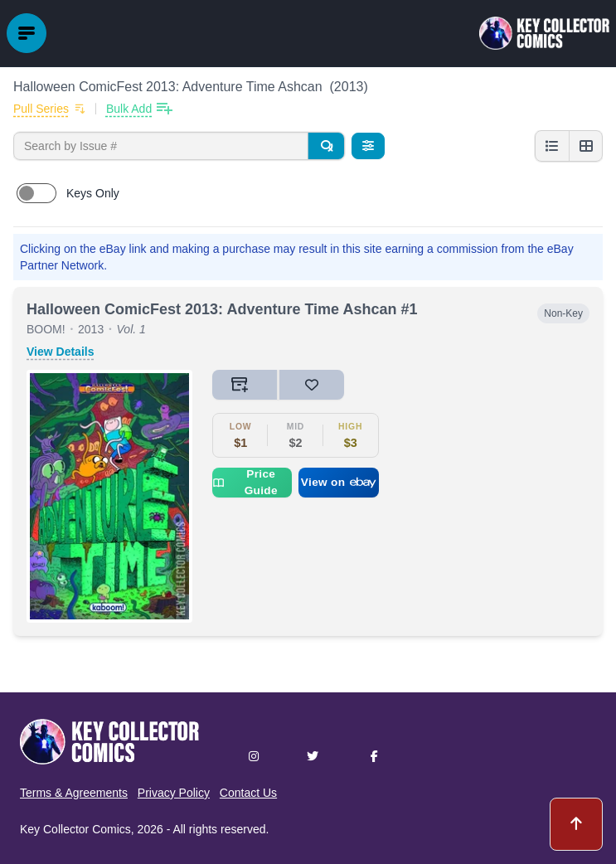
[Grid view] (585, 146)
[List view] (552, 146)
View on (339, 482)
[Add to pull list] (49, 109)
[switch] (36, 193)
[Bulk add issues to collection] (139, 109)
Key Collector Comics (75, 829)
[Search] (326, 146)
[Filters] (368, 146)
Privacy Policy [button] (174, 793)
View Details (60, 352)
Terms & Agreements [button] (74, 793)
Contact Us (248, 793)
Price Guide (245, 482)
